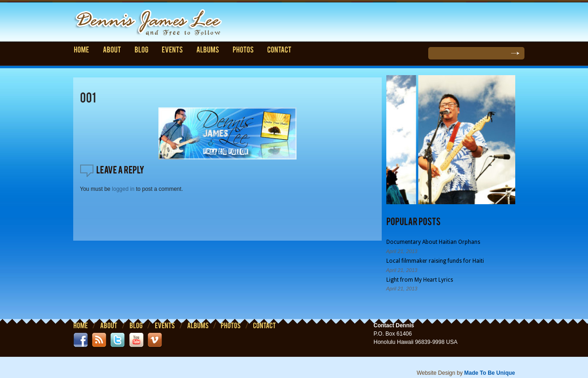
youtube (136, 340)
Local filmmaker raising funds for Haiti (435, 261)
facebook (81, 340)
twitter (117, 340)
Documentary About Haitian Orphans (433, 242)
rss (99, 340)
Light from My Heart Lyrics (420, 279)
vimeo (155, 340)
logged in (123, 189)
